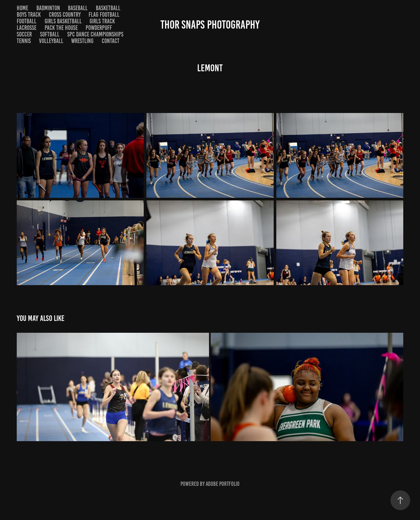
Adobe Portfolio (223, 484)
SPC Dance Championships (95, 34)
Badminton (48, 8)
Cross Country (65, 15)
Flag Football (104, 15)
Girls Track (102, 21)
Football (27, 21)
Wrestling (82, 41)
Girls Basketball (63, 21)
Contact (111, 41)
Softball (50, 34)
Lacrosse (27, 28)
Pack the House (61, 28)
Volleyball (51, 41)
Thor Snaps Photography (210, 25)
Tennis (24, 41)
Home (22, 8)
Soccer (24, 34)
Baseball (78, 8)
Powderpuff (99, 28)
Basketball (108, 8)
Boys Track (29, 15)
